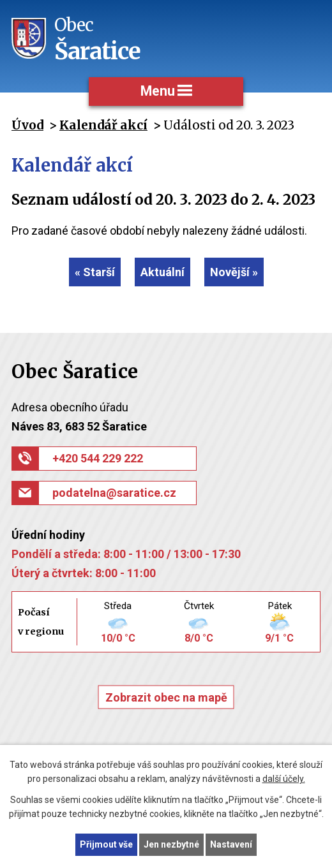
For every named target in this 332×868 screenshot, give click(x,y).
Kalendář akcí (103, 125)
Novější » (234, 272)
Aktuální (162, 272)
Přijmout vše (106, 844)
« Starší (95, 272)
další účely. (284, 779)
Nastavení (231, 844)
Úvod (27, 125)
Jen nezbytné (171, 844)
